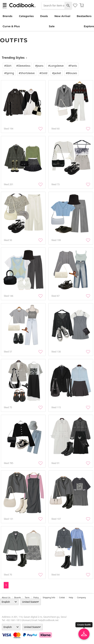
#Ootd (43, 73)
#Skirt (8, 66)
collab (62, 598)
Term (27, 598)
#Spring (9, 73)
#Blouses (72, 73)
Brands (7, 16)
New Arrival (62, 16)
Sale (52, 26)
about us (6, 598)
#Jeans (39, 66)
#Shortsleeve (27, 73)
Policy (36, 598)
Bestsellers (84, 16)
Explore (89, 26)
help (71, 598)
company (81, 598)
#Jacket (57, 73)
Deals (44, 16)
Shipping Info (49, 598)
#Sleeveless (23, 66)
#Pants (73, 66)
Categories (26, 16)
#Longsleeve (56, 66)
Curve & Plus (11, 26)
